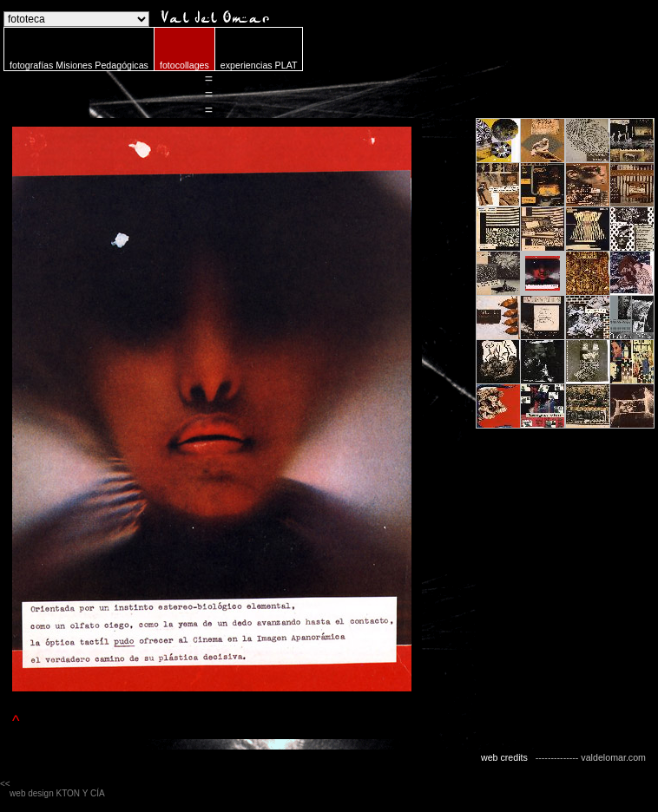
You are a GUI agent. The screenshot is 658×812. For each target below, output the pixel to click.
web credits (504, 757)
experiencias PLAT (259, 65)
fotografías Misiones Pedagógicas (79, 65)
